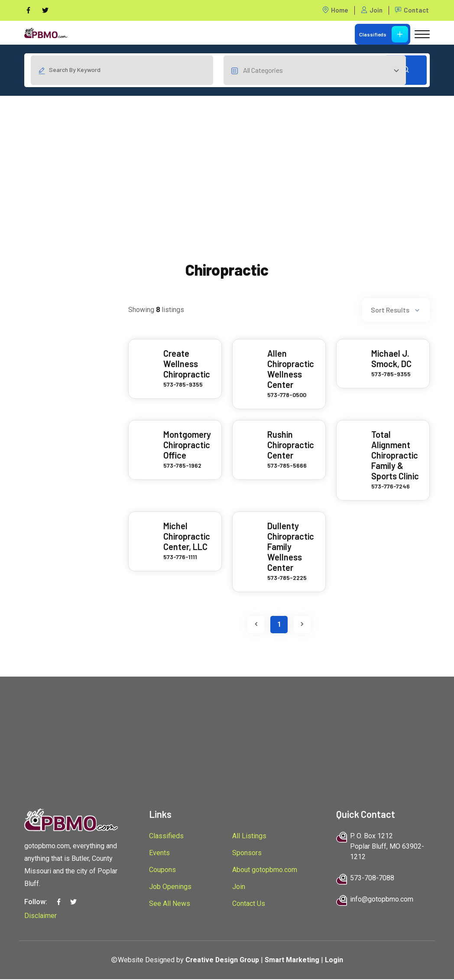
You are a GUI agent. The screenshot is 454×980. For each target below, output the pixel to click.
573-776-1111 (180, 558)
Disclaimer (41, 916)
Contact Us (249, 904)
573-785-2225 (287, 578)
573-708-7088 (372, 878)
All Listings (249, 836)
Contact (412, 10)
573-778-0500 (287, 396)
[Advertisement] (227, 157)
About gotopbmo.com (265, 870)
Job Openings (170, 887)
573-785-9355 (183, 385)
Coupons (162, 870)
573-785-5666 (287, 466)
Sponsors (247, 853)
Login (335, 960)
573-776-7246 (391, 487)
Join (372, 10)
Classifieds (384, 34)
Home (335, 10)
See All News (170, 904)
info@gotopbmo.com (382, 900)
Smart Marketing (293, 960)
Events (159, 853)
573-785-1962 (182, 466)
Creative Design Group (222, 960)
